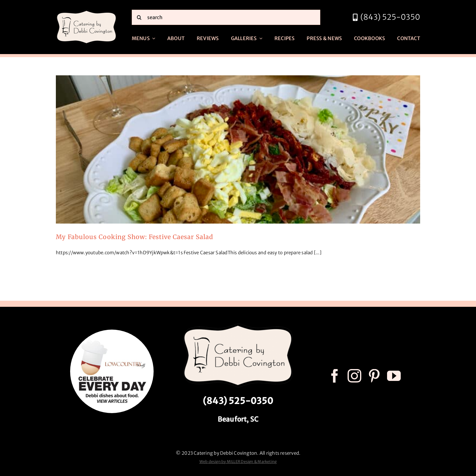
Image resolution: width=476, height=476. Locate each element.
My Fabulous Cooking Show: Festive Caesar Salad (134, 237)
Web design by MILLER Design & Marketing (238, 462)
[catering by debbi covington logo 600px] (87, 11)
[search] (226, 17)
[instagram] (354, 376)
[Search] (139, 17)
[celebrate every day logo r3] (112, 332)
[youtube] (394, 376)
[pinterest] (374, 376)
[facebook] (335, 376)
